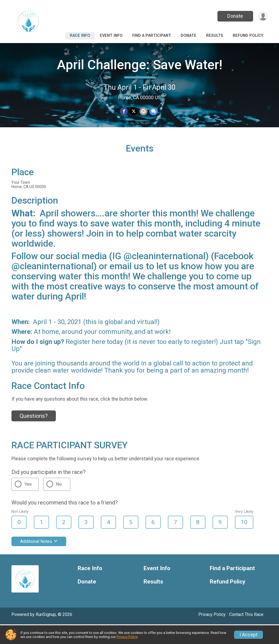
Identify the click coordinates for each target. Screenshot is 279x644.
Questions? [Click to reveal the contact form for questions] (34, 435)
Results (215, 36)
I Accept (248, 635)
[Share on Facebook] (124, 112)
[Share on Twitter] (134, 112)
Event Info (111, 36)
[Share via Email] (143, 112)
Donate (234, 16)
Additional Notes (39, 561)
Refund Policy (248, 36)
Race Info (80, 36)
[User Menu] (263, 16)
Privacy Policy (127, 637)
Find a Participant (152, 36)
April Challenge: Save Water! (140, 65)
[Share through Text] (153, 112)
